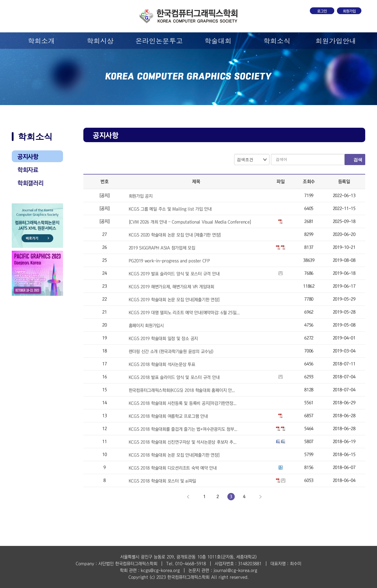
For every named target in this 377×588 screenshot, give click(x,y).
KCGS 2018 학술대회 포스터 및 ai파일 (163, 481)
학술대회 (218, 41)
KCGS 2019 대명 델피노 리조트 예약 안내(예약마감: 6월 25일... (184, 313)
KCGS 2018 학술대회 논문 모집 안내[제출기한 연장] (174, 455)
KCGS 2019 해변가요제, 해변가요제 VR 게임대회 (171, 287)
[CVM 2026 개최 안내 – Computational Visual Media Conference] (190, 222)
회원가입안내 (336, 41)
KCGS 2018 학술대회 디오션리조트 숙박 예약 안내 (173, 468)
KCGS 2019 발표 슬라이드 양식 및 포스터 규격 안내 (174, 274)
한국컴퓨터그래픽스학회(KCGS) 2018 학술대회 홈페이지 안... (182, 390)
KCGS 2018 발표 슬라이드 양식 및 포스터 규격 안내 (174, 377)
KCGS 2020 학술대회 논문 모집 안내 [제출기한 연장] (175, 235)
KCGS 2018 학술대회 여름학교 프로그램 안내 (168, 416)
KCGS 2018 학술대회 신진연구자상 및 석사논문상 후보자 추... (183, 442)
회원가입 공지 (141, 196)
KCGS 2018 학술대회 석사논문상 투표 (162, 364)
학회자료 (28, 170)
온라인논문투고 (159, 41)
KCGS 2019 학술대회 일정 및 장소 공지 (163, 338)
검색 (358, 160)
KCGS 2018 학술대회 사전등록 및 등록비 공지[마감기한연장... (183, 403)
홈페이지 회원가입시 (146, 325)
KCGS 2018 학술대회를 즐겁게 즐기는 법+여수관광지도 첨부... (183, 429)
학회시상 (100, 41)
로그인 (322, 11)
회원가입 (349, 11)
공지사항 (28, 157)
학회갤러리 (30, 183)
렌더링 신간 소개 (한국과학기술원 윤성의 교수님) (171, 351)
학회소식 (277, 41)
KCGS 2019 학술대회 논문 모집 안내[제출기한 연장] (174, 300)
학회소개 (41, 41)
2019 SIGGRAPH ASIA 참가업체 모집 (162, 248)
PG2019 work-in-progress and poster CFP (169, 261)
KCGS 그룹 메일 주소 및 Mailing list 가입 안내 (170, 209)
